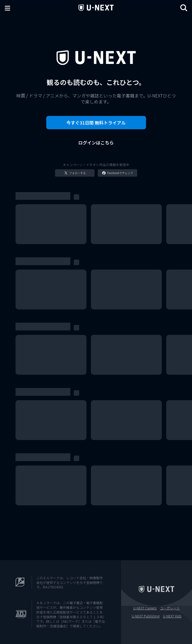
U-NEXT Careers (145, 608)
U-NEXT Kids (172, 616)
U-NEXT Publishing (146, 616)
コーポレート (170, 608)
